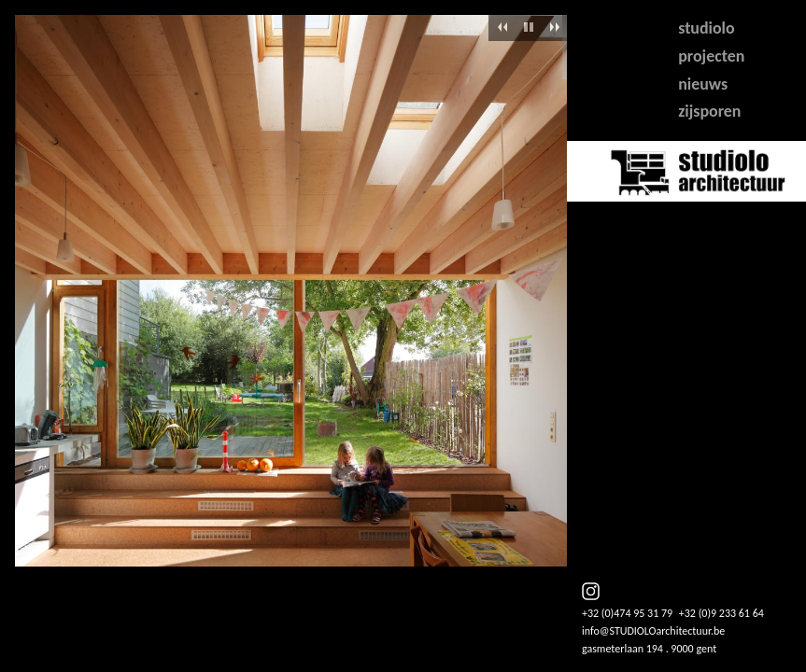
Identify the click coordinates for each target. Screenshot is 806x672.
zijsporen (709, 111)
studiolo (706, 28)
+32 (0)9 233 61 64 (721, 613)
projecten (711, 56)
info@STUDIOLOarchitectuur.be (653, 631)
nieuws (703, 84)
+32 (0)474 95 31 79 (627, 613)
